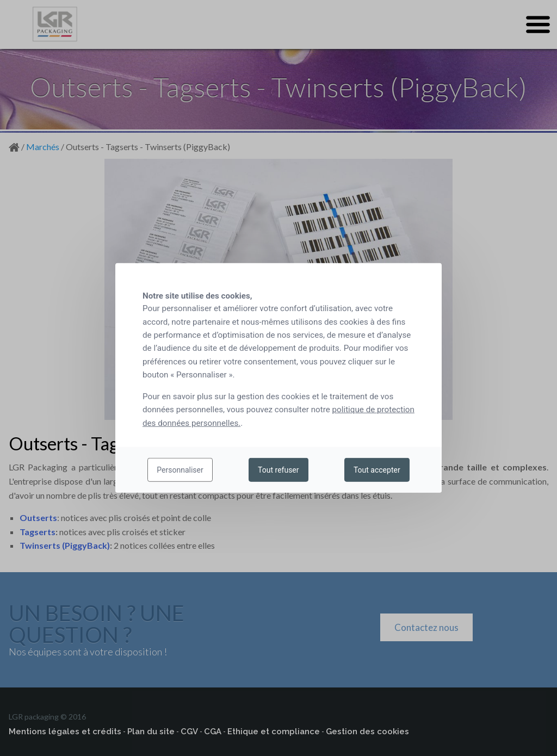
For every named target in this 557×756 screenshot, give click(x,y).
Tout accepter (377, 470)
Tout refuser (278, 470)
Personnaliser (180, 470)
